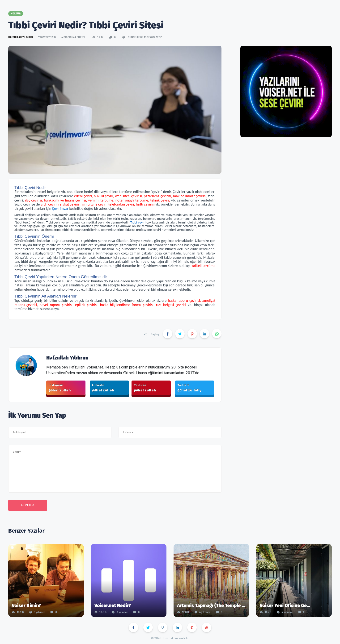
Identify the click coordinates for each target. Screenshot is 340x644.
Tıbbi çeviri (138, 222)
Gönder (28, 505)
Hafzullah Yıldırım (21, 37)
